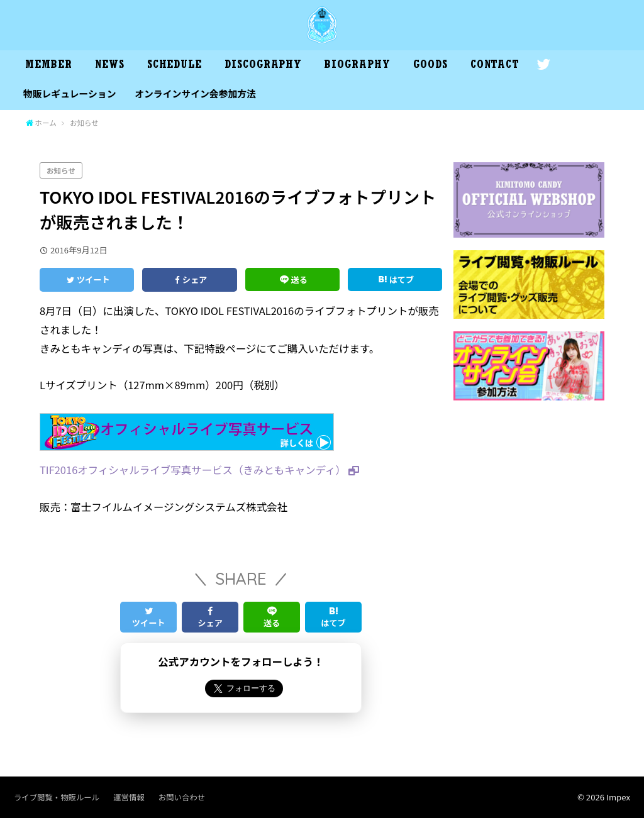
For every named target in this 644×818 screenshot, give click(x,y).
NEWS (110, 66)
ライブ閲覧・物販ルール (57, 797)
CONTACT (495, 66)
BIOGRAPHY (357, 66)
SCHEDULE (175, 66)
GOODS (430, 66)
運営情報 (129, 797)
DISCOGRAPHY (263, 66)
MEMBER (48, 66)
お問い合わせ (182, 797)
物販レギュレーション (70, 93)
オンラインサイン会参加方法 (195, 93)
